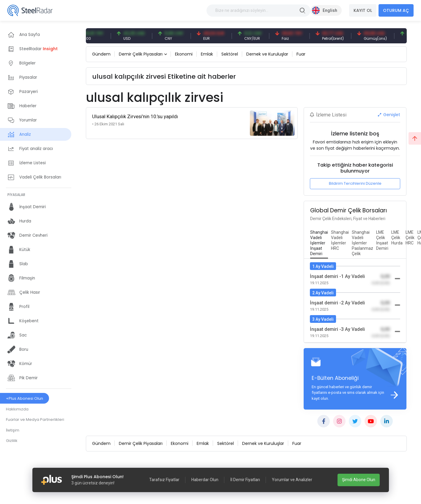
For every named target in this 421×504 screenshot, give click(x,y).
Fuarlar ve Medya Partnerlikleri (35, 420)
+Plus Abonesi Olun (25, 398)
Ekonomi (184, 54)
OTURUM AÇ (396, 10)
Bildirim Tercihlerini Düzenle (355, 183)
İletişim (13, 430)
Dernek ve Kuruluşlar (267, 54)
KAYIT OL (363, 10)
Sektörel (230, 54)
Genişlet (389, 115)
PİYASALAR (16, 195)
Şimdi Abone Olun (359, 480)
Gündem (101, 54)
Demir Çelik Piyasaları (141, 54)
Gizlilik (12, 441)
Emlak (207, 54)
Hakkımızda (17, 409)
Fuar (301, 54)
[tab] (319, 243)
